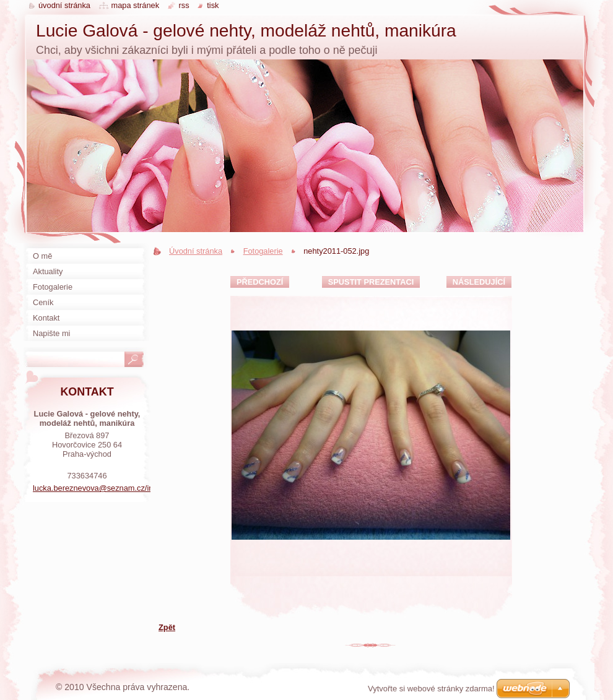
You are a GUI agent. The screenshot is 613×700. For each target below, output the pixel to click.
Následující (479, 282)
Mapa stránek (136, 5)
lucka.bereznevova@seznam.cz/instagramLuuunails (124, 488)
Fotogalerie (263, 251)
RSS (184, 5)
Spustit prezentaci (371, 282)
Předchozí (260, 282)
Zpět (167, 627)
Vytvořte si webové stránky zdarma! (431, 689)
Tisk (213, 5)
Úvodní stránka (196, 251)
